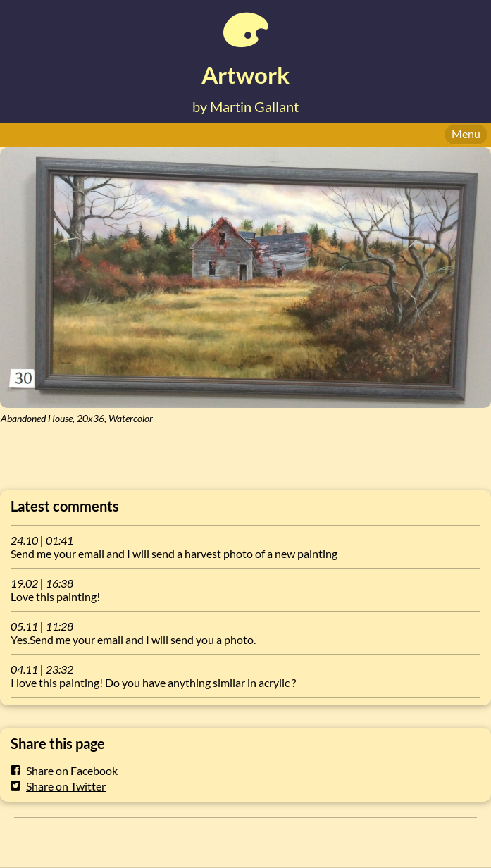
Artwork (245, 75)
